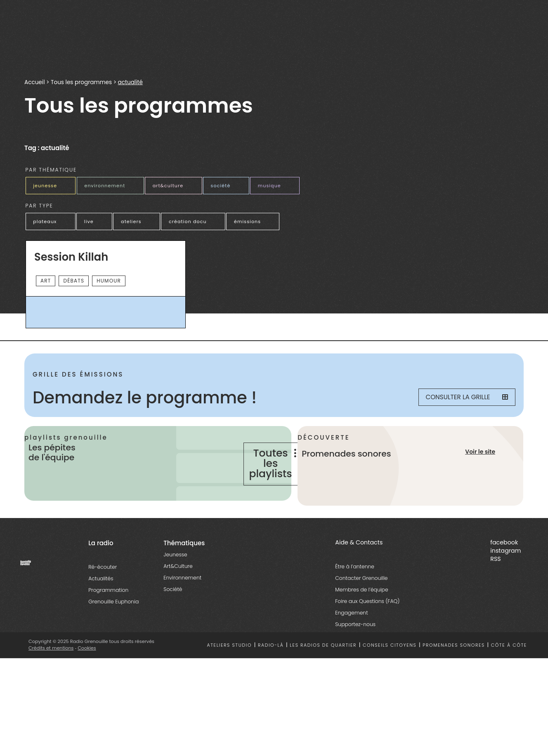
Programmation (108, 610)
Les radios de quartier (323, 665)
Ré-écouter (103, 587)
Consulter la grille (462, 396)
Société (173, 609)
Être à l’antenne (355, 586)
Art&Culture (178, 586)
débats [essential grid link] (74, 279)
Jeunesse (175, 574)
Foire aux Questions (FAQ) (367, 621)
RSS (495, 579)
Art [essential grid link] (46, 279)
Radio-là (271, 665)
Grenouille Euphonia (113, 621)
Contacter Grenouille (361, 598)
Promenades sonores (454, 665)
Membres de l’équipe (361, 609)
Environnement (182, 597)
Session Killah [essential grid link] (71, 256)
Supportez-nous (355, 644)
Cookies (87, 668)
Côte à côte (509, 665)
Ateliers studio (230, 665)
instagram (505, 570)
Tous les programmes (81, 82)
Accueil (34, 82)
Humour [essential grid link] (109, 279)
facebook (504, 562)
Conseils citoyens (390, 665)
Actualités (101, 598)
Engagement (351, 632)
